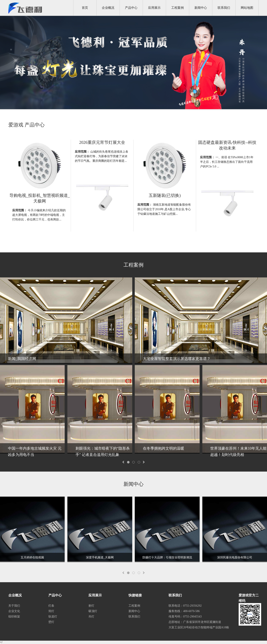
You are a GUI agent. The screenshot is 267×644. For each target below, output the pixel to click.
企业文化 (14, 611)
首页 (85, 8)
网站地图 (247, 8)
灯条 (51, 606)
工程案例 (178, 8)
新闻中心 (201, 8)
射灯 (91, 606)
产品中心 (131, 8)
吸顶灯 (93, 611)
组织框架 (14, 617)
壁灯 (51, 622)
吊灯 (91, 617)
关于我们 (14, 606)
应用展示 (154, 8)
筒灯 (51, 611)
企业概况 (108, 8)
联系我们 (224, 8)
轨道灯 (53, 617)
